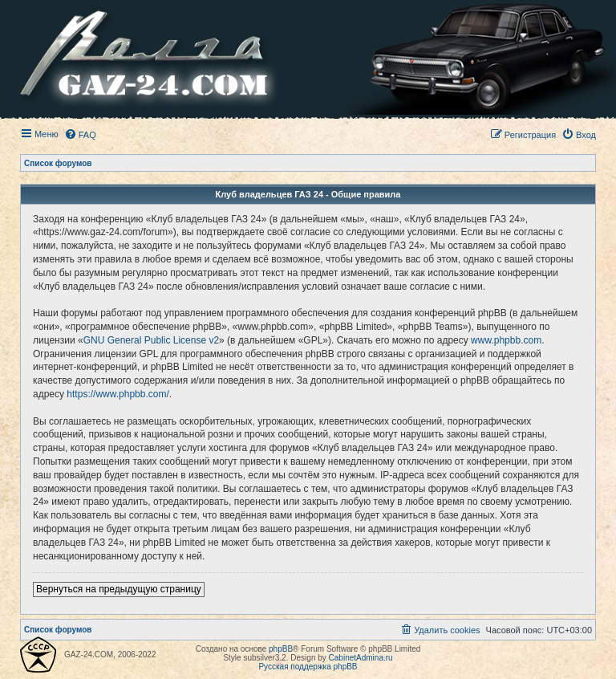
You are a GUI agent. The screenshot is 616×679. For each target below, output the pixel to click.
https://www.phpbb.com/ (118, 394)
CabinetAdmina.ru (361, 658)
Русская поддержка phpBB (308, 667)
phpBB (281, 649)
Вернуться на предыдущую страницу (119, 589)
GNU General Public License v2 (151, 340)
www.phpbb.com (506, 340)
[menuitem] (80, 135)
